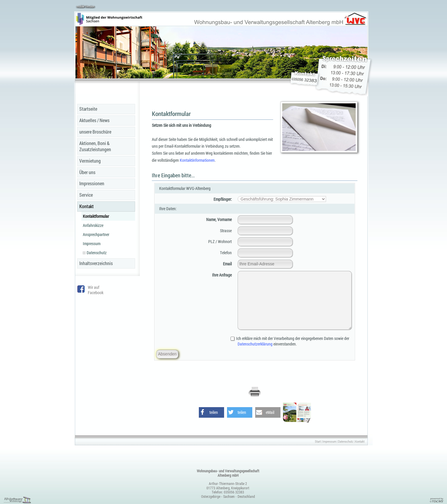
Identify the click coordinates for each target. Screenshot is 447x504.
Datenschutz (95, 253)
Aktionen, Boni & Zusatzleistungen (95, 146)
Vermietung (90, 161)
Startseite (88, 109)
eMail (270, 412)
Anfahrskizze (93, 225)
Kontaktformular (96, 216)
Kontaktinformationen (197, 160)
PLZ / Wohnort (220, 241)
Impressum (92, 243)
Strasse (226, 231)
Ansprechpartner (96, 234)
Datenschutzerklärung (255, 344)
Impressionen (92, 183)
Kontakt (86, 206)
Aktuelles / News (94, 120)
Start (318, 441)
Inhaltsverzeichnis (96, 263)
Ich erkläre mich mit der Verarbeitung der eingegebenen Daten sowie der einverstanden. (293, 341)
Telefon (226, 253)
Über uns (87, 172)
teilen (214, 412)
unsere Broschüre (95, 132)
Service (86, 195)
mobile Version (85, 6)
